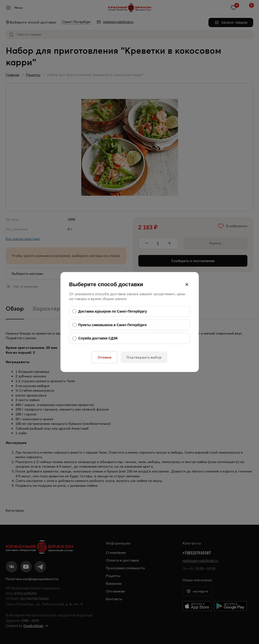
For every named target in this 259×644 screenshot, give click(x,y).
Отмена (104, 357)
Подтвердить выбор (144, 357)
